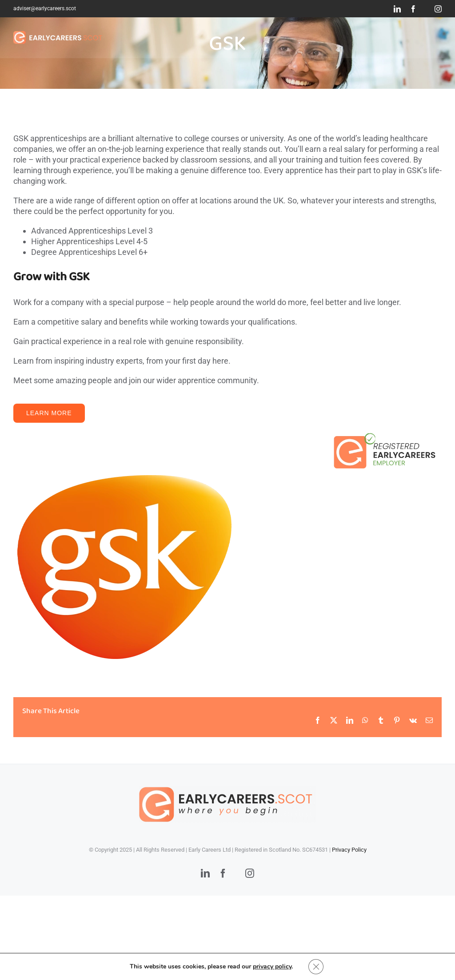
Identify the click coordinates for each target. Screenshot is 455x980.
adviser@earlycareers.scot (45, 8)
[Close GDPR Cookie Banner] (316, 966)
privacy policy (272, 966)
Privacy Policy (349, 850)
